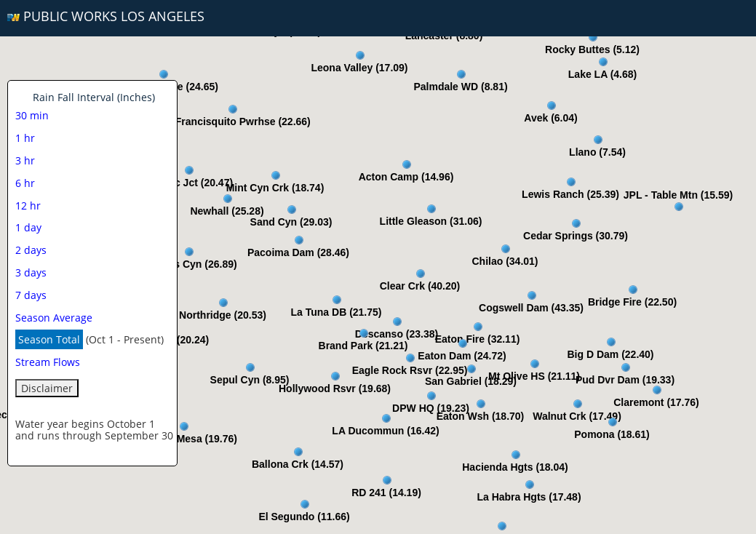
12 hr (28, 206)
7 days (31, 295)
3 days (31, 272)
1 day (28, 227)
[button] (407, 164)
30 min (32, 115)
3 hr (25, 160)
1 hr (25, 138)
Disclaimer (47, 388)
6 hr (25, 183)
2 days (31, 250)
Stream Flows (48, 362)
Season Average (54, 318)
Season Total (49, 339)
